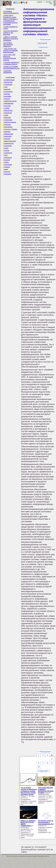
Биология (7, 89)
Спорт (5, 155)
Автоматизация (9, 80)
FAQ (51, 3)
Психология (7, 146)
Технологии (7, 158)
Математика (8, 120)
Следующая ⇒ (44, 47)
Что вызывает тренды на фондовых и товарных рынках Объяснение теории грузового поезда (29, 791)
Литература (7, 113)
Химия (6, 169)
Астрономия (8, 85)
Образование (8, 134)
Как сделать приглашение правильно (8, 45)
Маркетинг (7, 117)
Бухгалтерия (8, 92)
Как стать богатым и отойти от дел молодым (11, 33)
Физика (6, 162)
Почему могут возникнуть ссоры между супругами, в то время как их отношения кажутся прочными (10, 20)
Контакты (49, 2)
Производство (8, 143)
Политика (7, 139)
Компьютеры (8, 110)
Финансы (7, 167)
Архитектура (8, 82)
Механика (7, 132)
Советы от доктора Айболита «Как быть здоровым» (11, 39)
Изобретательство (10, 101)
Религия (6, 150)
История (6, 108)
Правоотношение (10, 141)
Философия (8, 165)
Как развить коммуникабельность (11, 12)
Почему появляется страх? (10, 28)
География (7, 96)
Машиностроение (10, 122)
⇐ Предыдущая (44, 39)
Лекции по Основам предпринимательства (11, 67)
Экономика (7, 174)
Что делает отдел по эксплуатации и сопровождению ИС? (46, 822)
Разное (6, 148)
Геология (7, 99)
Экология (7, 172)
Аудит (5, 87)
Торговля (7, 160)
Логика (6, 115)
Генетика (7, 94)
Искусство (7, 106)
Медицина (7, 125)
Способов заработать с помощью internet (11, 63)
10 (39, 767)
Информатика (8, 103)
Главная (40, 2)
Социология (8, 153)
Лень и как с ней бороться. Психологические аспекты (10, 57)
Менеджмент (8, 127)
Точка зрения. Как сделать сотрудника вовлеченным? (10, 50)
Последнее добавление (8, 72)
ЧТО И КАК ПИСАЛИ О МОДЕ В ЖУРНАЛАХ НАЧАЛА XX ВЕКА (46, 790)
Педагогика (7, 136)
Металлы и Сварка (10, 129)
